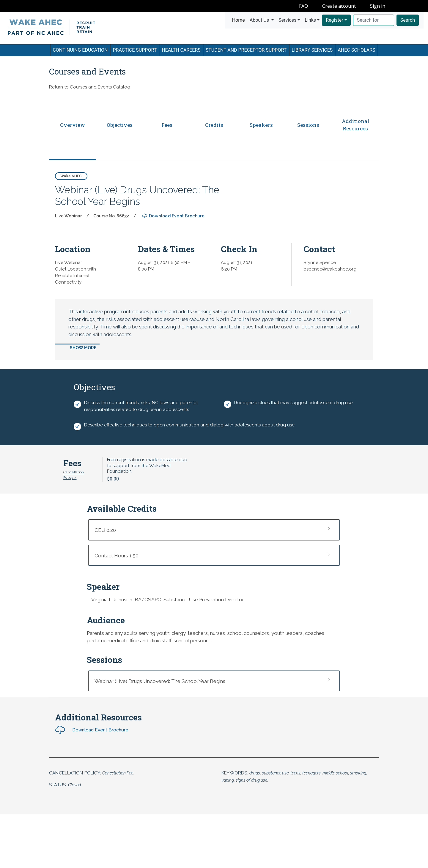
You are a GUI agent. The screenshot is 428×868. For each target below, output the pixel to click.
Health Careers (181, 50)
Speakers (261, 125)
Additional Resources (355, 125)
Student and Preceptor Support (246, 50)
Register (335, 20)
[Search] (374, 20)
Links (310, 20)
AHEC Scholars (356, 50)
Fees (167, 125)
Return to (90, 87)
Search (408, 20)
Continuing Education (80, 50)
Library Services (312, 50)
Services (287, 20)
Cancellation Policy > (74, 475)
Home (240, 20)
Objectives (120, 125)
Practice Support (135, 50)
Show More (83, 348)
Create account (339, 6)
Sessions (308, 125)
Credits (214, 125)
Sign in (378, 6)
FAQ (303, 6)
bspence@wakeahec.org (330, 269)
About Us (260, 20)
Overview (73, 125)
